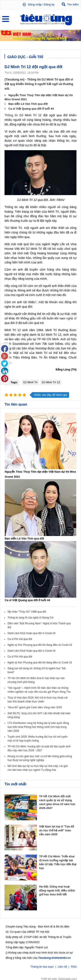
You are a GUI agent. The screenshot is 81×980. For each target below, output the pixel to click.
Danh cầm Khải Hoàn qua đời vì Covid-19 (32, 633)
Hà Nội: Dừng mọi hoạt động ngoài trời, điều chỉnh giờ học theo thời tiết (57, 890)
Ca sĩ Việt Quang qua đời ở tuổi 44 (31, 109)
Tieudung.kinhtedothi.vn (55, 957)
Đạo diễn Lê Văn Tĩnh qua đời (28, 104)
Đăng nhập (35, 4)
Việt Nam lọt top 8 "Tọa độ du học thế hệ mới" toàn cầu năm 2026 (57, 830)
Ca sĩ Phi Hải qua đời (20, 639)
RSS (74, 966)
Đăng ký (49, 4)
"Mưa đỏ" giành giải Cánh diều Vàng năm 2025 (35, 707)
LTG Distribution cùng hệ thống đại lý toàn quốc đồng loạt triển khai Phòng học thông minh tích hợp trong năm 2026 (38, 727)
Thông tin (11, 115)
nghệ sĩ (71, 318)
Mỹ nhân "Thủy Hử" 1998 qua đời (27, 612)
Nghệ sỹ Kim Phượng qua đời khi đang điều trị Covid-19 (40, 645)
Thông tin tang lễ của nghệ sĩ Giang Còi (30, 618)
